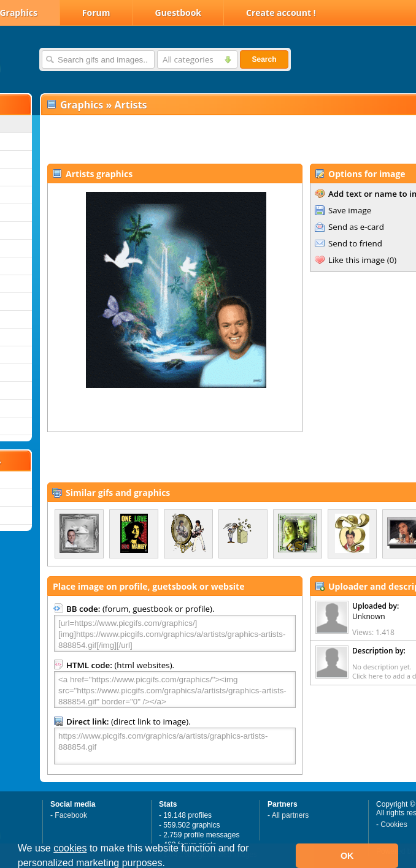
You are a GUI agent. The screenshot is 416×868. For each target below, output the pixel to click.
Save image (350, 210)
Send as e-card (356, 227)
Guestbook (179, 13)
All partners (291, 815)
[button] (169, 864)
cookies (70, 848)
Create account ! (281, 13)
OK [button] (347, 856)
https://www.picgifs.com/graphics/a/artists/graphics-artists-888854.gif (175, 746)
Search (264, 59)
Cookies (394, 824)
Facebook (71, 815)
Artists (130, 105)
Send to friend (355, 243)
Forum (96, 13)
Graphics (82, 105)
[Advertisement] (185, 139)
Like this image (356, 260)
